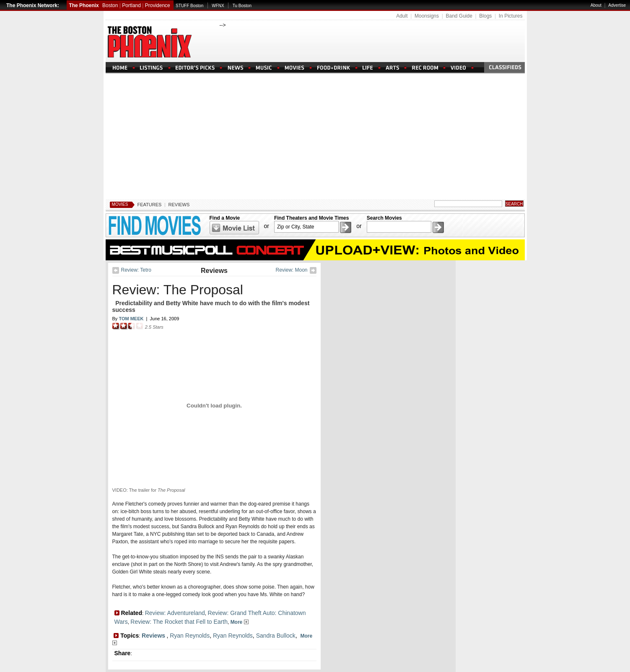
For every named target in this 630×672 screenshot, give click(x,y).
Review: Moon (291, 270)
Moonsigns (427, 16)
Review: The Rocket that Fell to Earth (179, 622)
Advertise (617, 5)
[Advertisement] (315, 136)
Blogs (485, 16)
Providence (158, 5)
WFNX (218, 6)
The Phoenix (84, 5)
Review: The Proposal (178, 290)
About (596, 5)
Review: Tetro (136, 270)
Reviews (179, 205)
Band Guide (459, 16)
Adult (402, 16)
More (240, 622)
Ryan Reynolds (190, 636)
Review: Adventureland (175, 613)
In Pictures (511, 16)
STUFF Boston (189, 6)
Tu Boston (242, 6)
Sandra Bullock (276, 636)
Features (150, 205)
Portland (131, 5)
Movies (120, 204)
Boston (110, 5)
